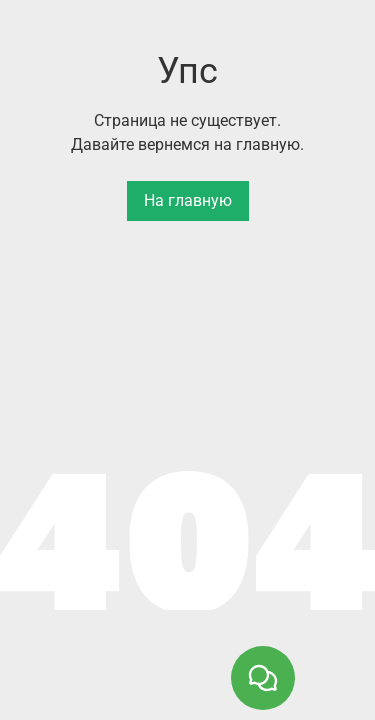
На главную (188, 200)
